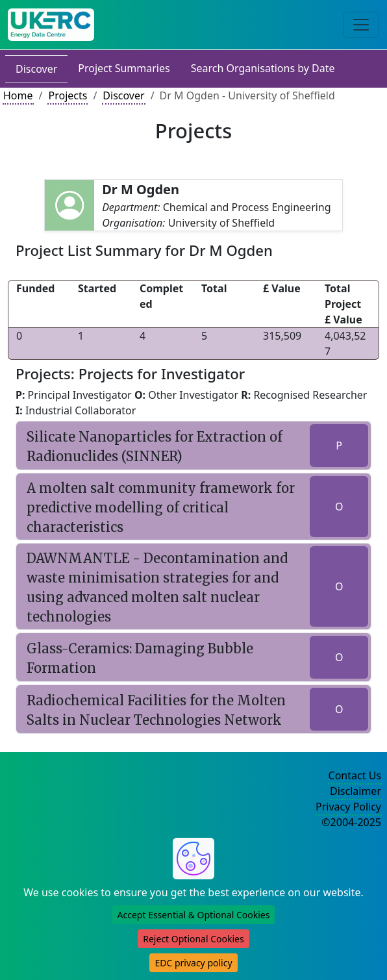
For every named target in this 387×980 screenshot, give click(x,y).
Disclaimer (356, 791)
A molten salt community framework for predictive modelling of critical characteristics (161, 508)
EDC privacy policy (193, 963)
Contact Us (355, 775)
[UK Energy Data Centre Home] (51, 25)
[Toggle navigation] (361, 25)
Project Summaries (124, 68)
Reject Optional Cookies (193, 939)
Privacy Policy (348, 807)
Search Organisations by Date (263, 68)
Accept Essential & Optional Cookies (194, 915)
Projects (68, 95)
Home (18, 95)
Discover (36, 69)
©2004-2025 (351, 822)
